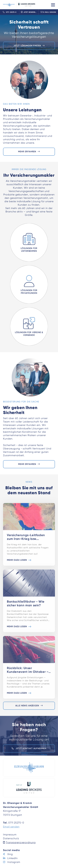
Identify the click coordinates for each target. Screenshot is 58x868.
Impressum (10, 835)
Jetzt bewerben (29, 12)
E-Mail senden (48, 12)
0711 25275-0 (10, 12)
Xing (10, 854)
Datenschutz (11, 838)
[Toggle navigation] (53, 5)
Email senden (11, 827)
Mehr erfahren (27, 152)
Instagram (14, 862)
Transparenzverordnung (21, 842)
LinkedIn (13, 858)
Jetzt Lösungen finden (27, 46)
